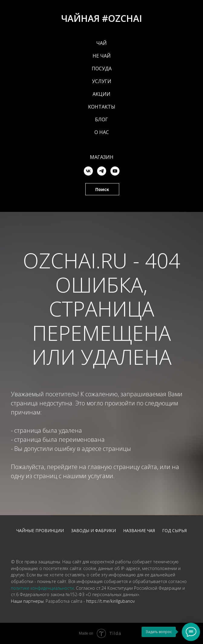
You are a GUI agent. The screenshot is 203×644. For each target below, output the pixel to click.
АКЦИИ (101, 94)
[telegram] (102, 171)
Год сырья (174, 530)
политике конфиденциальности (42, 588)
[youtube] (115, 171)
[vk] (88, 171)
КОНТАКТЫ (102, 107)
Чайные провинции (40, 530)
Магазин (102, 157)
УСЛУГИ (102, 81)
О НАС (102, 132)
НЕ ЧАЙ (102, 56)
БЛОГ (101, 119)
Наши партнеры (27, 601)
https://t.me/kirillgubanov (110, 601)
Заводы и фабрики (93, 530)
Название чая (139, 530)
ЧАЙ (101, 43)
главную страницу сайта (122, 467)
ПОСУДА (102, 69)
